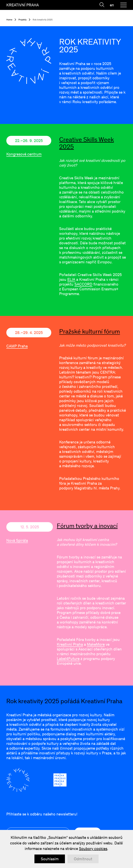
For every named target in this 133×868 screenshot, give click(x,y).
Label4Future (68, 659)
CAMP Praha (17, 346)
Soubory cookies (93, 849)
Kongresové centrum (24, 154)
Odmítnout (83, 859)
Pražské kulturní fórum (90, 331)
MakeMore (96, 644)
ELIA (71, 279)
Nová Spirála (17, 540)
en (112, 5)
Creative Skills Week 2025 (86, 143)
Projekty (22, 20)
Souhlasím (50, 859)
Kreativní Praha (70, 644)
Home (9, 20)
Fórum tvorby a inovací (87, 526)
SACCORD (83, 284)
